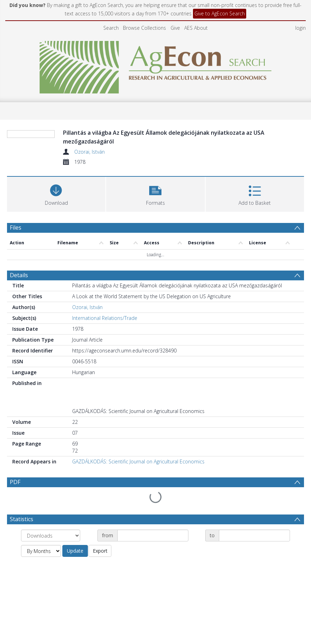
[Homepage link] (156, 65)
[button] (155, 193)
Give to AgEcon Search (220, 13)
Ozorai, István (89, 152)
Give (175, 28)
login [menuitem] (300, 28)
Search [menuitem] (111, 28)
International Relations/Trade (105, 318)
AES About (196, 28)
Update (75, 534)
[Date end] (254, 519)
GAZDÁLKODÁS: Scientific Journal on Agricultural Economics (138, 461)
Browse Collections (144, 28)
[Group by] (51, 519)
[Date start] (153, 519)
